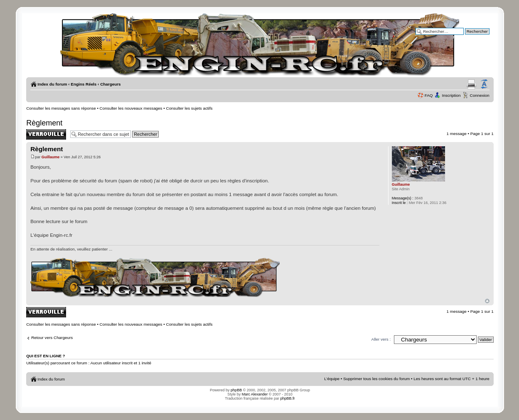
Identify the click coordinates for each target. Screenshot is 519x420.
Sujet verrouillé (46, 134)
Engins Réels (84, 84)
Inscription (451, 95)
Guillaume (51, 157)
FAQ (429, 95)
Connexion (480, 95)
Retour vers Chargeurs (52, 338)
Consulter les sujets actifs (189, 108)
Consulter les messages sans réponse (61, 108)
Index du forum (52, 84)
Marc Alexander (255, 394)
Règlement (44, 123)
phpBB (236, 390)
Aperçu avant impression (471, 84)
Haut (487, 301)
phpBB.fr (288, 398)
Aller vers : (381, 339)
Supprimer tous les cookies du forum (376, 379)
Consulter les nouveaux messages (131, 108)
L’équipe (332, 379)
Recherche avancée (471, 37)
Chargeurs (110, 84)
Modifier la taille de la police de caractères (484, 84)
